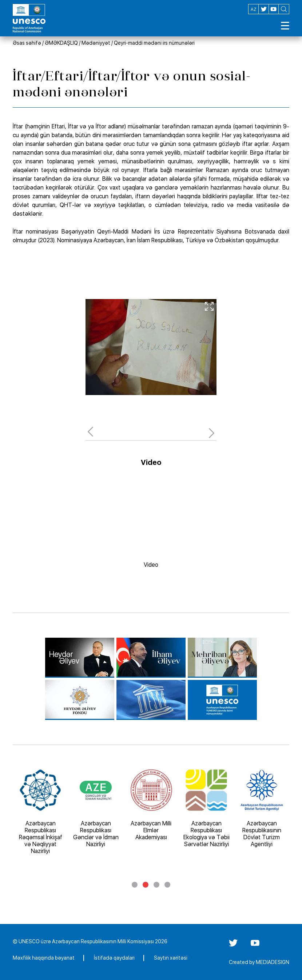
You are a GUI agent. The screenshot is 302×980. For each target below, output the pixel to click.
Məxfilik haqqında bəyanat (44, 958)
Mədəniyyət (96, 43)
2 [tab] (146, 885)
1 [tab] (135, 885)
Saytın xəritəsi (171, 958)
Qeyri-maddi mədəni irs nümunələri (154, 43)
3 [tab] (156, 885)
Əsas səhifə (27, 43)
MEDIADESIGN (273, 962)
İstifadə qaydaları (114, 958)
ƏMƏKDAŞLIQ (61, 43)
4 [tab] (167, 885)
